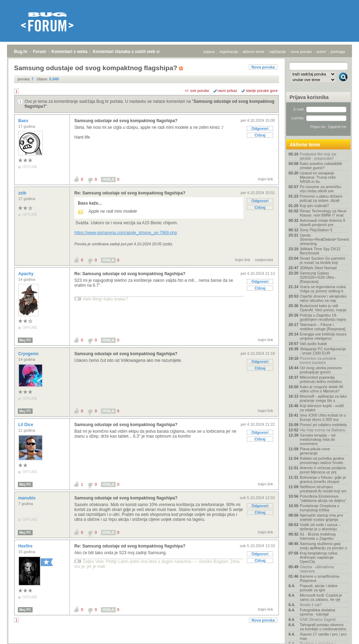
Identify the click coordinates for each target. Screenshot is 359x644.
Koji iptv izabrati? (314, 206)
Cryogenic (29, 354)
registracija (229, 52)
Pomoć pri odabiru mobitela (323, 425)
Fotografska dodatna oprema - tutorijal (317, 612)
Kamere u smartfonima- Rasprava (320, 578)
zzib (23, 193)
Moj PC (25, 340)
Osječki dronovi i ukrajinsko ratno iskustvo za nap (323, 298)
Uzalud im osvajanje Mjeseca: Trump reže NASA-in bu (318, 177)
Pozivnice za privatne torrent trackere (318, 360)
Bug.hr (21, 52)
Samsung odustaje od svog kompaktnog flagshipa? (126, 121)
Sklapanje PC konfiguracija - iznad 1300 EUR (323, 351)
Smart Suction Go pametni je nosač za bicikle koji (322, 260)
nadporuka (264, 260)
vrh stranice (340, 634)
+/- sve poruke (197, 91)
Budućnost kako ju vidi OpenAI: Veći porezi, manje (323, 308)
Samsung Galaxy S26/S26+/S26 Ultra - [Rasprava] (318, 277)
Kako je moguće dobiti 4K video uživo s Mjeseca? (322, 389)
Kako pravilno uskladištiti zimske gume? (321, 166)
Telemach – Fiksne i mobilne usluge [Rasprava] (323, 327)
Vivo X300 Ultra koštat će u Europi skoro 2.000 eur (323, 417)
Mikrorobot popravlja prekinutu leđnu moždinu (321, 379)
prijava (209, 52)
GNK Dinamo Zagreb (318, 619)
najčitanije (277, 52)
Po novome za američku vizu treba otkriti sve (320, 189)
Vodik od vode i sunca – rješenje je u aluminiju (320, 527)
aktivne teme (253, 52)
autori (321, 52)
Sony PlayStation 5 (316, 230)
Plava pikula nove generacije (315, 451)
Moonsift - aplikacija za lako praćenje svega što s (323, 398)
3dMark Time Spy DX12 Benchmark (320, 251)
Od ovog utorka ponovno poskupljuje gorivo (321, 370)
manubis (28, 498)
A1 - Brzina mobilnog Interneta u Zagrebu (318, 536)
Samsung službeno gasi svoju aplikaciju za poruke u (323, 546)
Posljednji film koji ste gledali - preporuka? (318, 156)
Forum (39, 52)
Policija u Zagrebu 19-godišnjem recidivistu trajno (323, 317)
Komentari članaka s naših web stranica (133, 52)
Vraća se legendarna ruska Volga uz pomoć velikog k (323, 289)
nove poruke (301, 52)
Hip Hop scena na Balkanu (323, 430)
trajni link (266, 179)
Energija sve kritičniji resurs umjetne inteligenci (323, 336)
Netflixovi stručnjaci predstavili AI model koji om (323, 489)
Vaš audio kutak (313, 344)
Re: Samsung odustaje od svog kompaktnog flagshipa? (130, 193)
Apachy (26, 274)
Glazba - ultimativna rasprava (317, 569)
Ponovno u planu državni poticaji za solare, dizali (321, 198)
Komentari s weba (70, 52)
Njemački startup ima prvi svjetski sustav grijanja (321, 517)
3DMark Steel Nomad (318, 268)
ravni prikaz (228, 91)
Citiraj (260, 135)
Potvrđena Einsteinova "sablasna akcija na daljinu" (323, 498)
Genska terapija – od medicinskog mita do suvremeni (318, 439)
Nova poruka (263, 67)
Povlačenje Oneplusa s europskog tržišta (320, 508)
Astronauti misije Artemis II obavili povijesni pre (323, 223)
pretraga (338, 52)
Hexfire (26, 546)
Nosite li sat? (311, 605)
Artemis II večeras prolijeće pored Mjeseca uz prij (323, 470)
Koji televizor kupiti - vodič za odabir (322, 408)
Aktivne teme (305, 145)
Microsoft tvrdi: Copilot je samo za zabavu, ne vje (321, 597)
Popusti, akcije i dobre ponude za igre (319, 588)
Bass (24, 121)
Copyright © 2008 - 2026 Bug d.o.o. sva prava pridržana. (179, 642)
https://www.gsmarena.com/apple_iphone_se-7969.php (126, 233)
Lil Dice (26, 425)
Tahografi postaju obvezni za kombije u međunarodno (323, 627)
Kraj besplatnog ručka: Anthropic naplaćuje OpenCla (319, 557)
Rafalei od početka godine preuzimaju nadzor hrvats (322, 460)
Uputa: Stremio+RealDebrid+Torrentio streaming (324, 239)
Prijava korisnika (309, 97)
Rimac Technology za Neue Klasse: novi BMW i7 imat (323, 213)
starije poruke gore (262, 91)
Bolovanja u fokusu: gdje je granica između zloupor (323, 479)
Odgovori (260, 128)
